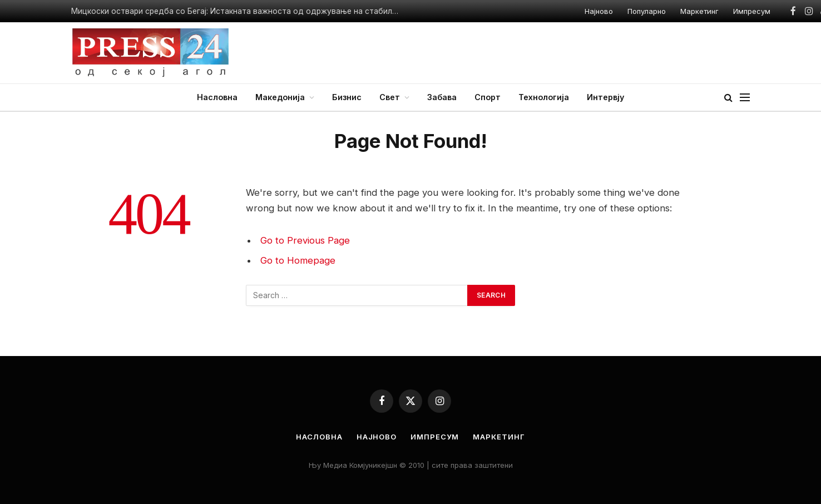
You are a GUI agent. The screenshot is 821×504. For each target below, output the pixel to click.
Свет (390, 97)
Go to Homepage (298, 260)
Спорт (488, 97)
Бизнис (347, 97)
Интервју (605, 97)
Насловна (217, 97)
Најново (599, 11)
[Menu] (745, 98)
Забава (442, 97)
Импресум (752, 11)
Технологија (544, 97)
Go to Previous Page (305, 240)
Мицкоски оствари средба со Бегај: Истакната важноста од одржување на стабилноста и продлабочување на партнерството (238, 11)
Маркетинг (699, 11)
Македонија (280, 97)
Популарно (647, 11)
